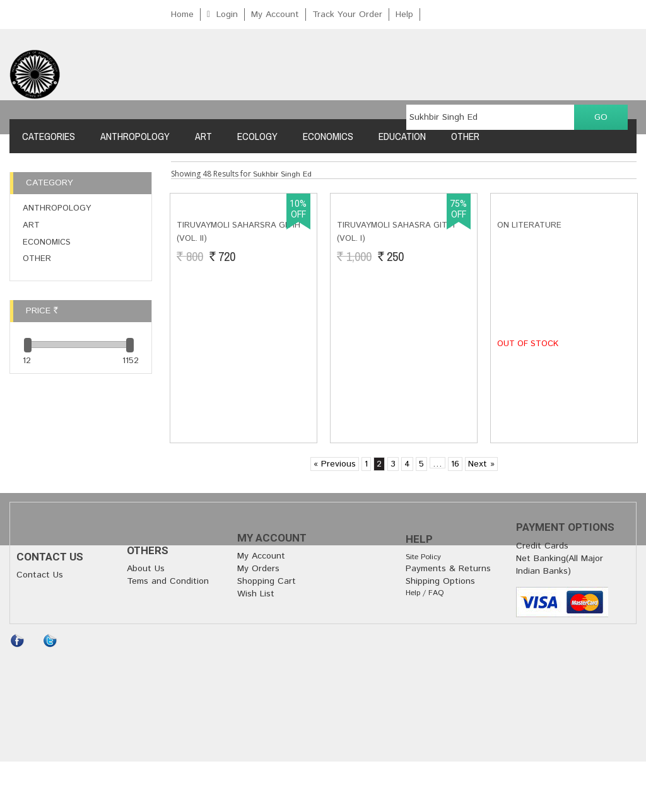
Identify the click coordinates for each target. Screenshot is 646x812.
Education (402, 136)
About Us (146, 569)
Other (465, 136)
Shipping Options (440, 581)
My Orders (258, 569)
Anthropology (135, 136)
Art (203, 136)
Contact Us (40, 575)
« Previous (335, 464)
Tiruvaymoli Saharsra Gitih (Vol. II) (238, 358)
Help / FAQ (425, 593)
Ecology (257, 136)
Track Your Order (347, 14)
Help (404, 14)
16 (455, 464)
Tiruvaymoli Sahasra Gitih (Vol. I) (396, 358)
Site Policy (423, 557)
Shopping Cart (267, 581)
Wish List (256, 594)
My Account (275, 14)
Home (182, 14)
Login (227, 14)
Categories (49, 136)
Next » (481, 464)
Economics (328, 136)
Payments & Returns (448, 569)
